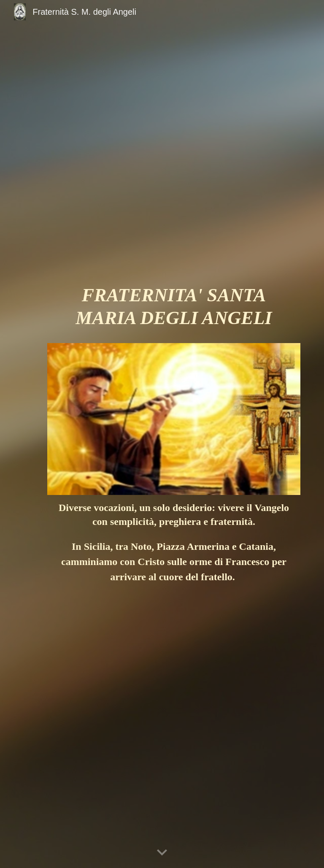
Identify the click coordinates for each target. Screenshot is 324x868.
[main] (174, 311)
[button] (162, 853)
